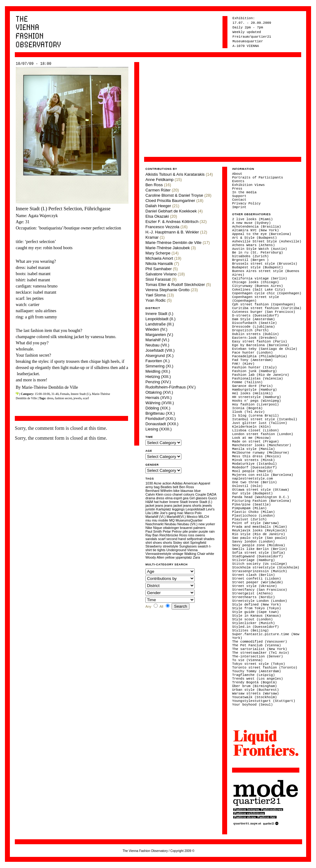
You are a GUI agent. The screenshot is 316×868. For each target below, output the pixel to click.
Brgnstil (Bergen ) (250, 260)
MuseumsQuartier (189, 520)
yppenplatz (184, 557)
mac (180, 513)
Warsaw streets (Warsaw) (256, 694)
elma (169, 498)
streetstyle (170, 546)
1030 (149, 483)
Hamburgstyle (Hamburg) (254, 390)
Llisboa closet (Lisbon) (256, 430)
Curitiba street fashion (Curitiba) (267, 308)
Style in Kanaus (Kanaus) (256, 616)
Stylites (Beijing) (250, 631)
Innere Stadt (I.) (81, 394)
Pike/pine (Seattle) (251, 505)
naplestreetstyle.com (252, 479)
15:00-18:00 (42, 394)
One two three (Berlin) (254, 482)
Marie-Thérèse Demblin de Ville (173, 243)
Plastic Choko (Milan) (254, 512)
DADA (212, 494)
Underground (176, 550)
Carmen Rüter (158, 190)
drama (150, 498)
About (237, 174)
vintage (178, 554)
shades (209, 539)
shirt (149, 543)
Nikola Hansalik (159, 264)
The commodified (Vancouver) (260, 642)
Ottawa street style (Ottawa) (261, 490)
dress (50, 398)
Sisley (177, 543)
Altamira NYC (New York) (256, 230)
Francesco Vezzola (162, 227)
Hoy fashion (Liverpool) (256, 405)
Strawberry (154, 546)
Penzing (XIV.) (158, 382)
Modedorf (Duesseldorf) (254, 468)
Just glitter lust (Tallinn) (260, 423)
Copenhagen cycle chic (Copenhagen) (267, 293)
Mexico (192, 517)
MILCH (204, 517)
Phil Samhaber (158, 269)
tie (155, 550)
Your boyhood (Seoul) (252, 705)
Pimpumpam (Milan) (249, 508)
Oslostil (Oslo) (247, 486)
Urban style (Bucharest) (256, 690)
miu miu (151, 520)
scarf (86, 398)
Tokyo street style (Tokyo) (259, 664)
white (210, 554)
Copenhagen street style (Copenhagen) (256, 299)
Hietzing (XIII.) (158, 377)
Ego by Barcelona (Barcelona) (261, 345)
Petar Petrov (172, 531)
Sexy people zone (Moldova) (259, 545)
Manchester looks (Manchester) (262, 445)
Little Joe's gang (164, 513)
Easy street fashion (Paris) (260, 342)
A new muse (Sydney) (251, 223)
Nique (158, 528)
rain (212, 531)
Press (237, 189)
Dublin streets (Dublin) (256, 334)
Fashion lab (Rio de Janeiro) (261, 375)
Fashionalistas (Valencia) (258, 379)
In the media (244, 192)
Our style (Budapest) (252, 493)
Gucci (212, 498)
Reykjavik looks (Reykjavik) (260, 530)
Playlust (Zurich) (249, 519)
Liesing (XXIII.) (158, 429)
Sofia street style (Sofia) (259, 553)
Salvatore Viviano (161, 274)
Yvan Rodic (156, 300)
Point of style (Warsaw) (256, 523)
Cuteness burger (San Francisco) (264, 312)
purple (204, 531)
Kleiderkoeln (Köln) (251, 427)
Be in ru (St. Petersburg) (258, 253)
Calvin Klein (154, 494)
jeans (159, 505)
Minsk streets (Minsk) (254, 460)
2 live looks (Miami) (252, 219)
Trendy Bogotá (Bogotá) (254, 682)
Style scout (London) (252, 619)
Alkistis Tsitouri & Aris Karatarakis (175, 174)
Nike (149, 528)
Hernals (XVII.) (158, 398)
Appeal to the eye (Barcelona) (262, 234)
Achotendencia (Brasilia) (256, 227)
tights (161, 550)
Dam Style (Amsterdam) (254, 319)
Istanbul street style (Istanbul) (265, 419)
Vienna (192, 550)
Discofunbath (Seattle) (254, 323)
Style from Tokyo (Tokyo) (256, 608)
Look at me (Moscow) (251, 438)
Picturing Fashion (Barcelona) (262, 501)
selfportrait (195, 539)
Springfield (198, 543)
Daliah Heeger (158, 206)
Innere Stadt (178, 502)
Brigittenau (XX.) (160, 413)
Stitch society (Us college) (260, 564)
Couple (201, 494)
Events (238, 181)
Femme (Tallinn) (247, 382)
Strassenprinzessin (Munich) (260, 571)
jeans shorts (192, 505)
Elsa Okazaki (157, 216)
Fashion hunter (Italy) (254, 367)
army (149, 487)
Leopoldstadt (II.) (160, 319)
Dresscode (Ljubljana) (254, 327)
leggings (178, 509)
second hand (176, 539)
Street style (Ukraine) (254, 586)
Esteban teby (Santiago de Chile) (265, 349)
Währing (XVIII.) (160, 403)
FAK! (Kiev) (243, 364)
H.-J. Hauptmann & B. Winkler (172, 232)
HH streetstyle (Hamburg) (256, 397)
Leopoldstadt (195, 509)
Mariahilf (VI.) (157, 340)
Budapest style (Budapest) (258, 267)
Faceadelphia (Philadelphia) (260, 356)
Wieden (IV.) (156, 329)
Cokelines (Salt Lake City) (259, 290)
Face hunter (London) (252, 353)
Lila (148, 513)
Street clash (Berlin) (254, 575)
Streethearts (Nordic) (254, 597)
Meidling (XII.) (158, 371)
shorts (167, 543)
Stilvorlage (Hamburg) (254, 560)
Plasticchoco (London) (254, 516)
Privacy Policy (246, 203)
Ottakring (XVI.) (159, 392)
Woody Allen (155, 557)
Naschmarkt (154, 524)
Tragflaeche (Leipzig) (254, 675)
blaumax (187, 491)
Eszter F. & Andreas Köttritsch (172, 222)
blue (198, 491)
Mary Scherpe (158, 253)
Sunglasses (188, 546)
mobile (163, 520)
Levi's (210, 509)
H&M (149, 502)
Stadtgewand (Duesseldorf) (258, 556)
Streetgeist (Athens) (252, 593)
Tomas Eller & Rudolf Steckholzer (175, 285)
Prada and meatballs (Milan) (260, 527)
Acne (158, 483)
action (167, 483)
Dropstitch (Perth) (250, 330)
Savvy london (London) (254, 542)
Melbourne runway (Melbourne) (261, 453)
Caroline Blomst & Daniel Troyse (174, 195)
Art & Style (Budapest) (254, 238)
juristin (150, 509)
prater (193, 531)
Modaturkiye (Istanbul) (254, 464)
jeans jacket (173, 505)
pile (185, 531)
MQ (172, 520)
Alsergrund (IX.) (159, 356)
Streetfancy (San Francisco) (260, 590)
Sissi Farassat (158, 279)
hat (156, 502)
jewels (77, 398)
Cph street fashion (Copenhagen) (264, 304)
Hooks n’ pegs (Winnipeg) (256, 401)
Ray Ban (152, 535)
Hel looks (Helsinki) (252, 393)
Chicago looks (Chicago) (256, 282)
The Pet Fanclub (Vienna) (256, 645)
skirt (186, 543)
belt (176, 487)
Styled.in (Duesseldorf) (256, 627)
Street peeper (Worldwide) (258, 582)
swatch (203, 546)
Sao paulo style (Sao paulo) (260, 538)
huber (164, 502)
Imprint (239, 207)
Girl (192, 498)
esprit (178, 498)
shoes (157, 543)
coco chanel (173, 494)
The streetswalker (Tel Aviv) (261, 653)
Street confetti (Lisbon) (256, 579)
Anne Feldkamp (159, 180)
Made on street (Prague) (256, 442)
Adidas (177, 483)
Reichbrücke (169, 535)
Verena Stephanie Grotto (167, 290)
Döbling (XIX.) (158, 408)
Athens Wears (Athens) (254, 245)
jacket (150, 505)
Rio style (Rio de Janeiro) (259, 534)
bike (177, 491)
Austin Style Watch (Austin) (260, 249)
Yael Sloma (156, 295)
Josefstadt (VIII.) (160, 350)
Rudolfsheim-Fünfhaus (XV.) (170, 387)
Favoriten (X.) (158, 361)
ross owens (197, 535)
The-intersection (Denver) (258, 656)
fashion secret (63, 398)
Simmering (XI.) (159, 366)
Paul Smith (154, 531)
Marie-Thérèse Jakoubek (168, 248)
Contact (239, 200)
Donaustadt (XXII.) (162, 424)
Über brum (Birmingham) (254, 686)
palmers (200, 528)
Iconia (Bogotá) (247, 408)
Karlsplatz (164, 509)
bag (157, 487)
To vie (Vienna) (247, 660)
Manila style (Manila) (254, 449)
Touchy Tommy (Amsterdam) (256, 671)
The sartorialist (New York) (260, 649)
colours (189, 494)
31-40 (55, 394)
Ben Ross (154, 185)
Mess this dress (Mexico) (256, 456)
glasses (201, 498)
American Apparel (197, 483)
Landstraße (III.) (160, 324)
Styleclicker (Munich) (254, 623)
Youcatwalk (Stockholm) (254, 697)
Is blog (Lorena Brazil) (256, 416)
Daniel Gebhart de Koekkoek (171, 211)
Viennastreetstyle (158, 554)
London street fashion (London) (263, 434)
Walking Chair (195, 554)
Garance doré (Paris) (252, 386)
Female (65, 394)
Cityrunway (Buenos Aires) (258, 286)
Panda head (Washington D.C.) (261, 497)
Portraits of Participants (258, 178)
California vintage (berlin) (260, 279)
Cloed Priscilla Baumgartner (170, 201)
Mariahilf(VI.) (176, 517)
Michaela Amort (159, 258)
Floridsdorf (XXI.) (160, 419)
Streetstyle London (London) (260, 601)
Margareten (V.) (159, 335)
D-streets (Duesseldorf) (256, 316)
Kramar (152, 237)
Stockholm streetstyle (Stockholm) (266, 568)
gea (185, 498)
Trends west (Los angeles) (258, 679)
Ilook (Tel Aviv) (248, 412)
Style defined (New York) (256, 605)
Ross (183, 535)
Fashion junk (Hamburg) (254, 371)
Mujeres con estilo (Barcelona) (263, 475)
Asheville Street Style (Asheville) (267, 241)
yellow (170, 557)
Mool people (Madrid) (252, 471)
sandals (151, 539)
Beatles (166, 487)
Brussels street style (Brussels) (265, 264)
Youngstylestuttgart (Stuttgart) (264, 701)
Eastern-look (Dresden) (254, 338)
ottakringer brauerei (178, 528)
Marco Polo (193, 513)
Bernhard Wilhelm (159, 491)
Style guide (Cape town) (256, 612)
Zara (196, 557)
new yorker (207, 524)
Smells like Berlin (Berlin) (260, 549)
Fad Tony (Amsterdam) (252, 360)
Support (239, 196)
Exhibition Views (248, 185)
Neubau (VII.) (157, 345)
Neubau (170, 524)
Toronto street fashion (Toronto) (265, 668)
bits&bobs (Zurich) (250, 256)
